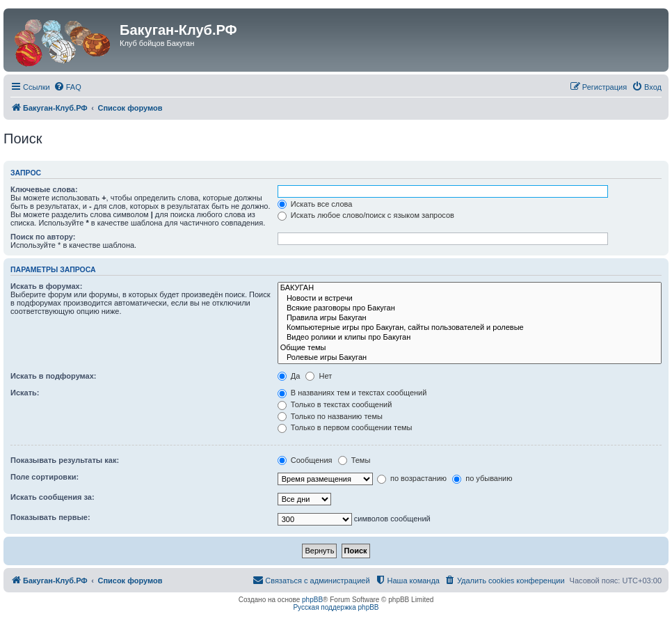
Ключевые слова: (44, 189)
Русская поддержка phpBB (336, 607)
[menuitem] (67, 87)
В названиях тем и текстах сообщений (352, 393)
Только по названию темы (330, 416)
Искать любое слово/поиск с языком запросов (366, 215)
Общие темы (470, 348)
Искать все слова (315, 204)
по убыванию (482, 478)
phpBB (312, 600)
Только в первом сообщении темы (345, 427)
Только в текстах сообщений (335, 404)
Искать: (25, 393)
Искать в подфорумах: (54, 376)
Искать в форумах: (46, 286)
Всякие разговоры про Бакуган (470, 308)
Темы (354, 460)
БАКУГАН (470, 288)
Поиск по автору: (43, 237)
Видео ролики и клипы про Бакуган (470, 338)
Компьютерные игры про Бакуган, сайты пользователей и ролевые (470, 328)
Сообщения (305, 460)
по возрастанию (412, 478)
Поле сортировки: (45, 477)
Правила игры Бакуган (470, 318)
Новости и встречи (470, 299)
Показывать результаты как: (65, 460)
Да (289, 376)
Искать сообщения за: (53, 497)
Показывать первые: (50, 517)
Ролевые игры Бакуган (470, 358)
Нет (319, 376)
